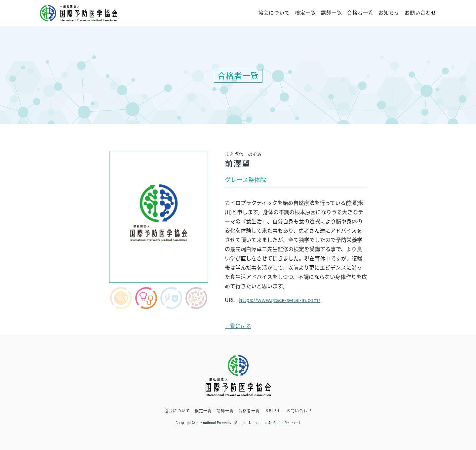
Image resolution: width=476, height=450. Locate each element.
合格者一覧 (360, 13)
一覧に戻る (238, 326)
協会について (274, 13)
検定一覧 (305, 13)
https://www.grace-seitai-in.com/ (280, 300)
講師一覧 (332, 13)
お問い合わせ (420, 13)
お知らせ (389, 13)
